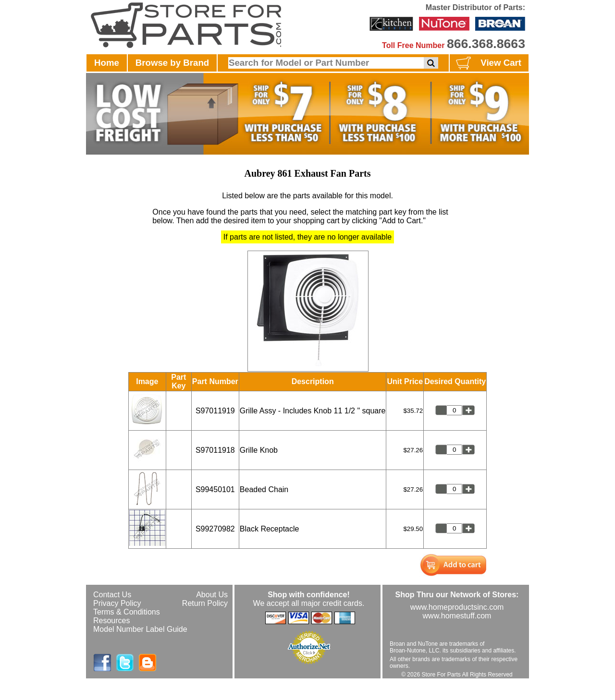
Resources (111, 621)
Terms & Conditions (127, 612)
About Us (212, 595)
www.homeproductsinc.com (457, 607)
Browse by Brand (172, 63)
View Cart (487, 63)
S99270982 (215, 529)
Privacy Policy (117, 603)
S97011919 (215, 411)
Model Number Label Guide (140, 629)
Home (107, 63)
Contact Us (112, 595)
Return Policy (205, 603)
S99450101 (215, 489)
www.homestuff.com (457, 616)
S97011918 (215, 450)
